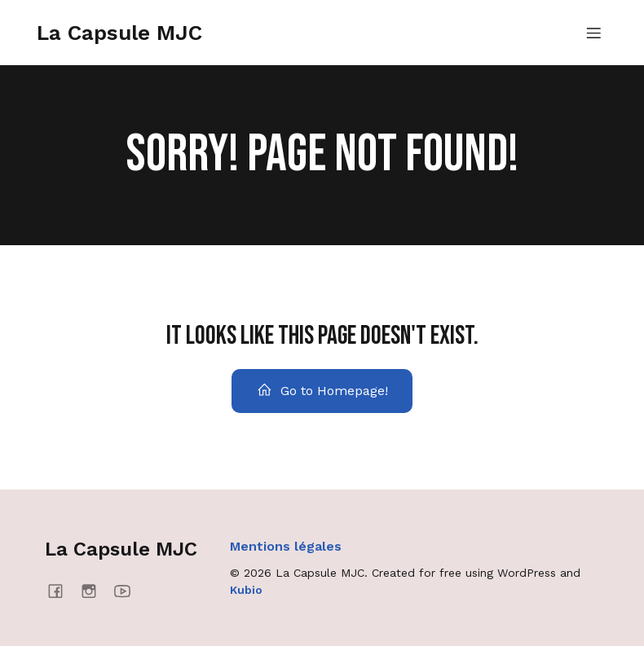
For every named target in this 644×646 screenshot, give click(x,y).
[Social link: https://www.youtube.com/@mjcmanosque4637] (128, 591)
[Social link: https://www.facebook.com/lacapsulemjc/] (62, 591)
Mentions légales (286, 546)
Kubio (246, 590)
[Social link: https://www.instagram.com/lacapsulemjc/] (95, 591)
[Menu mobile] (593, 33)
